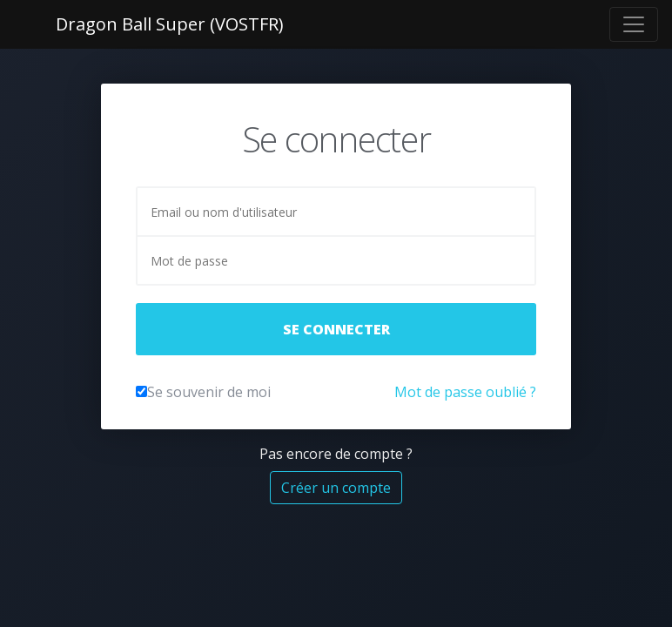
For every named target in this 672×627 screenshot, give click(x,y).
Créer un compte (336, 488)
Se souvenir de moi (209, 392)
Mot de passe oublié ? (465, 392)
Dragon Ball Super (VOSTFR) (170, 24)
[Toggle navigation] (634, 24)
